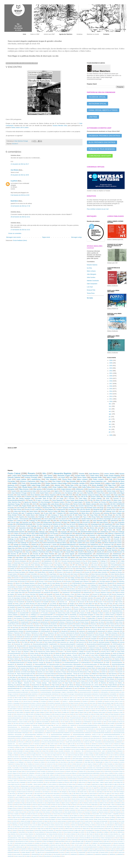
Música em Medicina (97, 628)
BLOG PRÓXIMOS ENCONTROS (102, 142)
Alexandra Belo (36, 483)
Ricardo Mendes (93, 589)
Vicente (81, 474)
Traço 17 (85, 517)
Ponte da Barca (71, 589)
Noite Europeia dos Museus (59, 714)
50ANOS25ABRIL (12, 742)
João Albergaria (91, 274)
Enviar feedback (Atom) (20, 240)
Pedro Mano (53, 589)
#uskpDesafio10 (47, 666)
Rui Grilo (33, 493)
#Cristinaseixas (119, 725)
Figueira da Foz (22, 609)
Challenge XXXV (62, 539)
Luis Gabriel (76, 517)
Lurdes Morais (55, 504)
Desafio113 (28, 637)
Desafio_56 (112, 580)
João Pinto (110, 709)
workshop (106, 513)
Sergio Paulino (69, 683)
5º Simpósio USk (48, 585)
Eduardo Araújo (47, 556)
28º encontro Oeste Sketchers (27, 668)
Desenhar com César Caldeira (45, 672)
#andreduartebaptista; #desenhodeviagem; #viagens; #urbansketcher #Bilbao (59, 692)
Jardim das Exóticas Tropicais (86, 676)
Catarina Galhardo (13, 615)
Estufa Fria (39, 626)
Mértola (87, 628)
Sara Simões (21, 508)
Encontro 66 (45, 578)
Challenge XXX (105, 585)
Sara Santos (78, 720)
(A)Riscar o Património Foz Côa (109, 736)
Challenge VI (104, 561)
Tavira (96, 604)
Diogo (72, 703)
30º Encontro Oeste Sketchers (45, 668)
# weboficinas (64, 725)
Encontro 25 (74, 616)
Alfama (25, 698)
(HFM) (18, 738)
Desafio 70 (88, 670)
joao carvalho (111, 723)
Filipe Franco (43, 596)
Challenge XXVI (110, 548)
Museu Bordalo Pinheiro (15, 515)
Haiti (107, 639)
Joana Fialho (79, 568)
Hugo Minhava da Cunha (45, 609)
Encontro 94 (118, 508)
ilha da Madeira (98, 723)
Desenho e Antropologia (13, 703)
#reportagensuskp (106, 535)
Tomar (111, 604)
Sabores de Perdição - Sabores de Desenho (18, 720)
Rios (19, 642)
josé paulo (116, 558)
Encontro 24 (42, 607)
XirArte (80, 565)
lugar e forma (119, 604)
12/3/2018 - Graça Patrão (67, 738)
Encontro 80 (20, 626)
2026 (111, 360)
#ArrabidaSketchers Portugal (106, 725)
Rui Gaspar (82, 681)
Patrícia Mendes (118, 628)
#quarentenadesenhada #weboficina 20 (62, 733)
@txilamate (119, 742)
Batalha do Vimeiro (49, 635)
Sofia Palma (86, 487)
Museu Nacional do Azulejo (53, 618)
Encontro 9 (69, 581)
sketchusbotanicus (116, 661)
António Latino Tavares (78, 613)
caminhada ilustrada (104, 642)
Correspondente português (86, 615)
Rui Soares (95, 526)
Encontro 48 (118, 539)
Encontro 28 (33, 581)
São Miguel (89, 491)
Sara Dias (63, 720)
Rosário (75, 681)
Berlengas (25, 670)
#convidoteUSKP (24, 613)
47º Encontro (120, 740)
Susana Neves (36, 685)
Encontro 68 (92, 602)
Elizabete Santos (92, 508)
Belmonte (115, 698)
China (16, 650)
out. (110, 409)
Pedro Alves (95, 476)
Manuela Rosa (11, 712)
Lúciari (72, 711)
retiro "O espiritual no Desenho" (31, 513)
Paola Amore (108, 628)
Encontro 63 (57, 546)
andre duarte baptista (72, 611)
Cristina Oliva (99, 615)
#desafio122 (30, 620)
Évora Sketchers (36, 495)
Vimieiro (41, 541)
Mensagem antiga (77, 237)
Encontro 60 (37, 554)
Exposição (64, 532)
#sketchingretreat (55, 736)
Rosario (31, 473)
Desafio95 (81, 637)
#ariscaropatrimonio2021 (27, 731)
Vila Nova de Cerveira (91, 629)
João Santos (48, 476)
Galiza (19, 707)
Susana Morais (18, 661)
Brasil (101, 613)
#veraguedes (35, 622)
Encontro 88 (85, 559)
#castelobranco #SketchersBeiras (75, 731)
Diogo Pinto (107, 539)
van (15, 620)
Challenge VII (12, 517)
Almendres (32, 746)
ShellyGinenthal (36, 519)
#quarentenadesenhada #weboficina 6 (29, 694)
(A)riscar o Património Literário (65, 570)
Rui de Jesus (90, 550)
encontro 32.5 (85, 611)
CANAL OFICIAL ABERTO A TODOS (103, 110)
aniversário (47, 723)
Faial (61, 568)
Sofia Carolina (91, 277)
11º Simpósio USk (49, 696)
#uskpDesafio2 (60, 600)
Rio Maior (57, 718)
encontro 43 (66, 583)
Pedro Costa (24, 565)
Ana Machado (72, 510)
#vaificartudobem (31, 696)
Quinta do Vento (39, 718)
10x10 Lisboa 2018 (50, 519)
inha (105, 723)
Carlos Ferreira (85, 699)
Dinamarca (94, 624)
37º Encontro (44, 613)
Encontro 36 (25, 533)
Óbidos (63, 511)
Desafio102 (62, 624)
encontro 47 (38, 561)
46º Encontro (111, 740)
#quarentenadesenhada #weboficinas (63, 620)
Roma (69, 681)
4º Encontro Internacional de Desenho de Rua (73, 561)
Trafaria (76, 598)
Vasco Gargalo (67, 629)
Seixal (43, 511)
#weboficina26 (54, 622)
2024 (111, 366)
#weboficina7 (101, 533)
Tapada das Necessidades (42, 722)
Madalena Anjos (83, 524)
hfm (44, 473)
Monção (10, 714)
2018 (111, 381)
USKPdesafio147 (88, 722)
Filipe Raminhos (113, 674)
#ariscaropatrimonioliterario (27, 567)
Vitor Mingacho (39, 723)
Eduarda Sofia (101, 703)
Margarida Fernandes (117, 655)
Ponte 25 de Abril (37, 548)
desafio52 (85, 723)
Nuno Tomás (71, 640)
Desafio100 (46, 624)
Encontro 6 (118, 517)
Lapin (121, 639)
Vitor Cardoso (32, 611)
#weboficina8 (34, 530)
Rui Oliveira (80, 604)
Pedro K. (46, 716)
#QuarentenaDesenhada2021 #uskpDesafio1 (65, 690)
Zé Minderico (28, 686)
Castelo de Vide (21, 521)
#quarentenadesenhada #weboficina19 (82, 733)
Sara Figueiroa (58, 565)
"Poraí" (57, 725)
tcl (124, 661)
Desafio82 (49, 559)
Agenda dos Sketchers (66, 34)
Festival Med (94, 587)
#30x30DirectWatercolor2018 (89, 532)
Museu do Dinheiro (58, 657)
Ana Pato (119, 515)
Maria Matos (118, 546)
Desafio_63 (57, 559)
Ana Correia (99, 633)
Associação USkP (117, 570)
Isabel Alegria (78, 502)
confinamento (71, 723)
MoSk (116, 497)
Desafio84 (28, 607)
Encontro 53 (35, 543)
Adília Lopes (62, 744)
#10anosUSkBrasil (98, 688)
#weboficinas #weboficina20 (83, 736)
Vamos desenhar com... (99, 481)
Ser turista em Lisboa (105, 609)
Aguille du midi (71, 744)
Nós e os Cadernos (70, 526)
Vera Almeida (107, 497)
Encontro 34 (15, 554)
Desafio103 (70, 624)
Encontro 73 (24, 526)
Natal (101, 596)
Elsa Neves (97, 672)
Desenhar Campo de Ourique (90, 495)
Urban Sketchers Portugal (19, 493)
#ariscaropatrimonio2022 (85, 692)
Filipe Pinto (112, 485)
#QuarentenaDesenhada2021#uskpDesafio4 (98, 644)
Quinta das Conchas (28, 718)
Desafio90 (120, 670)
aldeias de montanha (39, 686)
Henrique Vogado (50, 707)
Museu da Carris (23, 548)
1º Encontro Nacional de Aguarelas (110, 738)
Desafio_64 (97, 539)
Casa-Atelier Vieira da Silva (43, 498)
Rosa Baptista (49, 510)
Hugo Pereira (108, 530)
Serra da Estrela (34, 629)
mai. (110, 422)
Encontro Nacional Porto (86, 506)
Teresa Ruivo (91, 293)
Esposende (82, 705)
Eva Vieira (37, 523)
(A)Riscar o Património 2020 (45, 567)
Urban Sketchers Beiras (93, 578)
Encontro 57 (59, 607)
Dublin (34, 607)
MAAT (29, 640)
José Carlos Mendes (36, 655)
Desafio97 (99, 650)
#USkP (107, 663)
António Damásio (89, 698)
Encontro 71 (68, 607)
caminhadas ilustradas (87, 598)
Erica (106, 559)
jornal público (119, 723)
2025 (111, 363)
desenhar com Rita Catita (76, 686)
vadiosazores (69, 688)
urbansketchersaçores (48, 570)
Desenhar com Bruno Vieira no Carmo (113, 701)
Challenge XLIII (12, 602)
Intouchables (31, 517)
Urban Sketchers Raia (14, 502)
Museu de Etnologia (35, 714)
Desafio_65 (48, 587)
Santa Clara (55, 720)
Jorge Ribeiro (19, 558)
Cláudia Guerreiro (117, 585)
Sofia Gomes (74, 532)
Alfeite (55, 528)
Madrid (115, 581)
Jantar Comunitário (32, 574)
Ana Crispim (57, 481)
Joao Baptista (43, 504)
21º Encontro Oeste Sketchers (49, 740)
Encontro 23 (19, 550)
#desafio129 (47, 593)
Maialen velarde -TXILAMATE (116, 711)
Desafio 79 (42, 535)
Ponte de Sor (75, 716)
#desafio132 (39, 620)
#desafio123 (11, 664)
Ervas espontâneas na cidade (102, 546)
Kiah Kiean (16, 628)
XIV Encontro (12, 528)
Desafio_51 (57, 526)
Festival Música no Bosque (75, 639)
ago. (110, 414)
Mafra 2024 (104, 711)
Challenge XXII (54, 517)
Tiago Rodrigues (56, 629)
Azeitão (89, 613)
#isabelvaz (48, 733)
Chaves (114, 605)
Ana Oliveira (15, 170)
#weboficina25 (70, 600)
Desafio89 (112, 670)
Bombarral (31, 699)
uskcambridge (59, 688)
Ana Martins (23, 556)
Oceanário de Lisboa (89, 714)
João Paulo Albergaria (100, 709)
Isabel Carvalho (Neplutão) (103, 653)
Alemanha (58, 585)
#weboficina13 (82, 541)
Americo (59, 746)
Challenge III (94, 576)
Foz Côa (81, 616)
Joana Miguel (63, 709)
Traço (113, 523)
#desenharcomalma (54, 664)
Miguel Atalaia (74, 712)
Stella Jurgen (26, 685)
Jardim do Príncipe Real (52, 709)
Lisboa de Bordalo (42, 604)
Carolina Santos (114, 699)
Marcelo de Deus (118, 481)
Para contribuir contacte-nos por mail (98, 209)
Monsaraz (110, 712)
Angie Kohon (47, 648)
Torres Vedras (109, 487)
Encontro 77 (77, 607)
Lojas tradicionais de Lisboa (28, 491)
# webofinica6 (73, 725)
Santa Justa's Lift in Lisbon (20, 127)
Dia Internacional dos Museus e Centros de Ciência (33, 703)
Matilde (14, 483)
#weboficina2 (94, 545)
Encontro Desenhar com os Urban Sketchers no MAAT (43, 568)
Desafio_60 (58, 594)
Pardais (106, 714)
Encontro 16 (121, 672)
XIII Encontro (96, 513)
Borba (37, 699)
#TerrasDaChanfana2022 (34, 593)
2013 (111, 394)
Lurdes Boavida (74, 513)
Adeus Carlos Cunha (52, 744)
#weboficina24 (87, 593)
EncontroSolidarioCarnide (64, 705)
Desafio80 (33, 616)
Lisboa (14, 476)
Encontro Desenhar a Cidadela (75, 651)
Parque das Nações (31, 589)
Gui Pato (25, 653)
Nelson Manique (12, 679)
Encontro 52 (69, 572)
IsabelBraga (101, 707)
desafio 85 (78, 723)
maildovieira (115, 642)
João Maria (13, 677)
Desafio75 (122, 567)
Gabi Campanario (12, 707)
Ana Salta (17, 635)
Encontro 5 (15, 144)
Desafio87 (41, 594)
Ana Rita (75, 576)
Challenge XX (42, 517)
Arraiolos (92, 605)
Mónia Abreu (85, 513)
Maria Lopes (86, 521)
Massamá (69, 677)
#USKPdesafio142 (67, 533)
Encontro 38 (36, 578)
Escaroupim (74, 705)
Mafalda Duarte (105, 655)
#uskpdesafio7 (90, 666)
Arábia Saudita (101, 668)
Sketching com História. (116, 683)
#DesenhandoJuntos (13, 727)
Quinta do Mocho (88, 659)
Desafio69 (12, 607)
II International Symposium (46, 497)
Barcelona (111, 600)
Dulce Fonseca (84, 703)
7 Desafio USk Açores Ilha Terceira (73, 742)
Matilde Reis (66, 712)
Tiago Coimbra (56, 685)
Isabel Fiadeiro (67, 537)
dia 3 (91, 723)
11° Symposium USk (51, 633)
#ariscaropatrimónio (40, 731)
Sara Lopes (108, 618)
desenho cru (94, 535)
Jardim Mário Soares (28, 709)
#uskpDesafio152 (120, 620)
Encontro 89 (65, 517)
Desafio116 (121, 605)
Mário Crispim (112, 477)
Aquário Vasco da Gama (97, 622)
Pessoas (102, 679)
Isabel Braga (36, 485)
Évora (97, 487)
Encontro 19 (57, 587)
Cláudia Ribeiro (70, 552)
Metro (76, 628)
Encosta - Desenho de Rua (47, 639)
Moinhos (10, 657)
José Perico (112, 676)
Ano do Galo (64, 580)
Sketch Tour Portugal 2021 (105, 720)
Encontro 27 (66, 559)
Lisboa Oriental (95, 483)
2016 (111, 386)
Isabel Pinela (50, 676)
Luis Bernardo (57, 493)
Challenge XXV (26, 537)
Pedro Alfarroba (75, 618)
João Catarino (106, 495)
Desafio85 (86, 624)
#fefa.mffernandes (104, 664)
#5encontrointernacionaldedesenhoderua (88, 725)
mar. (110, 427)
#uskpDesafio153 (58, 666)
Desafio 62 (80, 670)
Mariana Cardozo (59, 502)
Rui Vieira (25, 642)
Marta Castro (118, 500)
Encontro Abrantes (96, 559)
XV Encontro (14, 513)
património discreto (12, 725)
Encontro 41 (50, 607)
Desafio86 (46, 602)
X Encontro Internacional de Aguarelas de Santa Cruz (75, 591)
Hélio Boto (26, 504)
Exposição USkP (45, 521)
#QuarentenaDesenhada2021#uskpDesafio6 (112, 727)
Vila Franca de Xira (81, 642)
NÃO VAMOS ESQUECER (39, 533)
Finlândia (10, 604)
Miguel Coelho (83, 712)
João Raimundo (22, 677)
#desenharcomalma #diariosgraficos (72, 664)
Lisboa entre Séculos (20, 511)
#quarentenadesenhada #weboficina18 (44, 600)
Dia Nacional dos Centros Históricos (46, 651)
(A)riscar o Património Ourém (68, 622)
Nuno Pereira (79, 714)
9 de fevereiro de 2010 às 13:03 (20, 195)
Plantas (83, 618)
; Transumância (98, 742)
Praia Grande (103, 716)
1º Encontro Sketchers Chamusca (103, 593)
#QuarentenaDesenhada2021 (16, 500)
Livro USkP (88, 568)
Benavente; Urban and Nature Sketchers (17, 699)
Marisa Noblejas (40, 712)
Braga (102, 508)
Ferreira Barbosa (61, 639)
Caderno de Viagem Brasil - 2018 (72, 699)
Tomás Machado (55, 661)
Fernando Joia (51, 489)
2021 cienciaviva (36, 740)
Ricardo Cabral (78, 609)
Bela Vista (108, 698)
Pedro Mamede (78, 550)
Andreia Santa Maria (104, 570)
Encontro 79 (11, 626)
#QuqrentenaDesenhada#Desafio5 (39, 729)
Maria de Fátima (84, 574)
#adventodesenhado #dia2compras (104, 729)
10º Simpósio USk (57, 552)
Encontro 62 (58, 556)
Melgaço (111, 568)
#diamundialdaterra (39, 733)
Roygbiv (72, 604)
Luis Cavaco (44, 711)
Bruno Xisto (73, 648)
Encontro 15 (112, 672)
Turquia (67, 565)
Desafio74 (81, 552)
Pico (9, 545)
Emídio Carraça (119, 703)
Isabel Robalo (114, 639)
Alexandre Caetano (67, 668)
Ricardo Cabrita (96, 497)
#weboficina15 (117, 554)
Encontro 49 (60, 581)
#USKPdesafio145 (98, 663)
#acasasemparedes (117, 663)
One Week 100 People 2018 (62, 679)
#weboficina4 (40, 528)
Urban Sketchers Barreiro (118, 574)
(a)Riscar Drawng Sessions (28, 738)
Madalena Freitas (34, 628)
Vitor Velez (58, 563)
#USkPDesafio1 (14, 576)
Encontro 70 (67, 546)
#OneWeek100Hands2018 (46, 690)
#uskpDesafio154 (14, 622)
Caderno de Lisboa (62, 635)
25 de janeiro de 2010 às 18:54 (20, 175)
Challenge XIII (114, 561)
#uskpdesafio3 (35, 613)
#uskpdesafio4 (92, 646)
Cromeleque (43, 701)
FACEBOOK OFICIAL (97, 97)
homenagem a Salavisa (99, 686)
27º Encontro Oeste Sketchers (74, 740)
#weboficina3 (108, 524)
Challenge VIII (33, 521)
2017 (111, 384)
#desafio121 (22, 620)
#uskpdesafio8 (102, 646)
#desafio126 (20, 664)
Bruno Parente (64, 648)
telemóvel (51, 688)
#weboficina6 (93, 541)
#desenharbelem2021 (41, 664)
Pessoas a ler (47, 565)
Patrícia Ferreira (78, 504)
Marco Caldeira (117, 513)
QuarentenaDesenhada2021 (14, 718)
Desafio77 (104, 580)
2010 (111, 401)
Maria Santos (68, 628)
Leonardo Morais (18, 711)
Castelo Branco (30, 515)
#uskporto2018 (61, 510)
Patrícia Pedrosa (18, 716)
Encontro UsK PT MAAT (108, 651)
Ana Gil (45, 530)
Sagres (33, 720)
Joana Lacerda (115, 626)
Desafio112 (85, 701)
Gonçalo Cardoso (12, 574)
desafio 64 (64, 686)
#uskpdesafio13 (80, 666)
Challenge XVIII (53, 532)
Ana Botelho (72, 746)
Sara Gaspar (70, 720)
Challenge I (31, 572)
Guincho (42, 707)
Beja (65, 523)
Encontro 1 (61, 651)
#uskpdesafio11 (69, 666)
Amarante (53, 613)
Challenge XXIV (57, 530)
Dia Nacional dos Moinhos (106, 637)
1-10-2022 (40, 696)
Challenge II (42, 532)
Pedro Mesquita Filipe (37, 659)
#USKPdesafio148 (13, 567)
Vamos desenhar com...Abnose (65, 642)
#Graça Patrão (96, 517)
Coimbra (87, 539)
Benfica (18, 670)
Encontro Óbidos (79, 528)
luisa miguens (104, 565)
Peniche (10, 561)
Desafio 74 (96, 670)
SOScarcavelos (49, 598)
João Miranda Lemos (47, 563)
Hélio (95, 523)
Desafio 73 (58, 701)
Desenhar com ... (64, 602)
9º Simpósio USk (30, 497)
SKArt (121, 718)
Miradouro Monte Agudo (99, 712)
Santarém (60, 548)
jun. (110, 419)
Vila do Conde (92, 642)
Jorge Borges (53, 574)
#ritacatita (38, 736)
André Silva (80, 698)
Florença (103, 587)
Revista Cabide (12, 629)
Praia (69, 659)
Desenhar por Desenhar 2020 (53, 616)
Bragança (56, 648)
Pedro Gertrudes (36, 565)
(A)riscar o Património (28, 481)
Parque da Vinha (99, 640)
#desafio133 (48, 620)
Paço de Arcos (25, 659)
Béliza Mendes (54, 699)
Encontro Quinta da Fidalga (23, 596)
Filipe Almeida (71, 481)
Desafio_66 (100, 552)
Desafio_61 (54, 602)
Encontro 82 (62, 535)
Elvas (69, 502)
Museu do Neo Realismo (72, 657)
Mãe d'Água (87, 677)
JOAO (34, 504)
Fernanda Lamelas (78, 483)
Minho (90, 712)
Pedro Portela (49, 659)
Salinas (38, 720)
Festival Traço (82, 515)
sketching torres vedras (40, 688)
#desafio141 (73, 631)
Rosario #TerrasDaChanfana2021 (74, 718)
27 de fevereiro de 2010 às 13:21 (20, 230)
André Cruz (72, 698)
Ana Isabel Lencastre (96, 548)
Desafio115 (38, 602)
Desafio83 (58, 637)
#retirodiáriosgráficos (28, 736)
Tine (62, 722)
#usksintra (72, 736)
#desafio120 (119, 598)
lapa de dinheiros (112, 686)
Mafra (48, 485)
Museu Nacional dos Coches (113, 543)
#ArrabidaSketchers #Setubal (15, 631)
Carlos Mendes (94, 699)
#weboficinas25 (96, 736)
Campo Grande (83, 648)
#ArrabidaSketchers (117, 611)
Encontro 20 (23, 581)
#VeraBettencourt (72, 729)
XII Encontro (51, 541)
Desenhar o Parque (61, 672)
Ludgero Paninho (35, 711)
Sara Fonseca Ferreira (112, 681)
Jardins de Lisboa (93, 626)
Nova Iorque (65, 618)
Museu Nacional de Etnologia (113, 528)
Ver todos (90, 298)
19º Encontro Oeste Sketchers (62, 696)
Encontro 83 (86, 523)
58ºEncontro (29, 742)
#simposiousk (45, 736)
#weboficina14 (90, 533)
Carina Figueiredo (57, 500)
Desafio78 (20, 607)
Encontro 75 (32, 541)
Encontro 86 (105, 594)
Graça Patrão (94, 515)
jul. (110, 417)
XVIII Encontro (83, 535)
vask (76, 688)
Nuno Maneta (70, 714)
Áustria (89, 688)
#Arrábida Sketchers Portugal (35, 663)
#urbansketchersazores (107, 620)
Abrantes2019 (90, 633)
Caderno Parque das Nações (38, 670)
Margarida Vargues (30, 712)
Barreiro (119, 545)
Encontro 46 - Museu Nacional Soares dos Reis (22, 674)
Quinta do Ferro (111, 510)
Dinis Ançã (101, 624)
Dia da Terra (65, 703)
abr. (110, 424)
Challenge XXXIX (31, 535)
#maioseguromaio (96, 524)
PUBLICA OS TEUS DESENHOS (102, 149)
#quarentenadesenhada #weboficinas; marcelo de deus (87, 734)
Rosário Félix (87, 718)
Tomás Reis (69, 485)
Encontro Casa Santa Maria (82, 546)
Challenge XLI (39, 559)
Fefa (111, 479)
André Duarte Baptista (112, 476)
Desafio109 (30, 602)
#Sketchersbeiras (53, 729)
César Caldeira (58, 487)
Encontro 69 (68, 556)
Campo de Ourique (94, 648)
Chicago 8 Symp (79, 508)
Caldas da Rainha (13, 546)
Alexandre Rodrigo (28, 648)
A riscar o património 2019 (24, 744)
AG (71, 563)
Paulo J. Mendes (70, 506)
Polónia (62, 589)
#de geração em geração (105, 731)
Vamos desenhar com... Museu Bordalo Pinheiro (45, 591)
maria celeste (21, 479)
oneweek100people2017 (85, 554)
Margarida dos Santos (82, 596)
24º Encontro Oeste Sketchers (84, 696)
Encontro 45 (83, 602)
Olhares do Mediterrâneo (118, 657)
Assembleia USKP (104, 537)
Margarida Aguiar (98, 510)
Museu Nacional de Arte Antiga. (100, 574)
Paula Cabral (118, 495)
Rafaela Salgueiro (49, 718)
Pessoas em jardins (60, 659)
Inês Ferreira (119, 616)
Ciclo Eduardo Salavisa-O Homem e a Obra (31, 650)
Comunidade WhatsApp (100, 156)
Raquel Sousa (11, 642)
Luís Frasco (56, 711)
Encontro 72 (22, 541)
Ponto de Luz (37, 681)
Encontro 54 (26, 554)
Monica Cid (19, 583)
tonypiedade (27, 725)
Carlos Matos (83, 498)
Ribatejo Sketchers (30, 583)
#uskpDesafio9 (91, 631)
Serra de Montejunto (20, 561)
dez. (110, 404)
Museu (35, 640)
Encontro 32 (121, 552)
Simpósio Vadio (45, 629)
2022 (111, 371)
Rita (63, 718)
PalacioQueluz (75, 679)
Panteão (90, 640)
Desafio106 (19, 637)
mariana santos (120, 489)
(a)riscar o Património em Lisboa (34, 633)
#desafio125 (11, 646)
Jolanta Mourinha (30, 604)
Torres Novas (79, 537)
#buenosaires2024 (51, 731)
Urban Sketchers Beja (23, 591)
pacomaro (58, 523)
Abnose (57, 485)
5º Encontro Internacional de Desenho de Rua (71, 633)
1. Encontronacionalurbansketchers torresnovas (48, 738)
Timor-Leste (39, 642)
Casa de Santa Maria (72, 567)
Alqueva (31, 698)
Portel (89, 716)
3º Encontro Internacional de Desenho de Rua (28, 585)
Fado (35, 596)
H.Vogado (23, 485)
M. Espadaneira (80, 711)
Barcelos (95, 613)
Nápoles (34, 679)
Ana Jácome (62, 519)
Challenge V (84, 567)
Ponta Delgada (17, 681)
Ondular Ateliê (99, 714)
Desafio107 (119, 615)
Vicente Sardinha (112, 722)
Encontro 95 (95, 530)
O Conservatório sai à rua (45, 679)
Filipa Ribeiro (103, 674)
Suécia (35, 661)
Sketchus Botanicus (12, 722)
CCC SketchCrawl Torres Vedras (72, 491)
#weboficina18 (54, 580)
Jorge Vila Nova (63, 574)
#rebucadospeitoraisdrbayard (15, 736)
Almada (110, 515)
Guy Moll (101, 639)
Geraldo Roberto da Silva (89, 519)
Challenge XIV (35, 526)
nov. (110, 406)
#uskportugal (112, 646)
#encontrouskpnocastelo (91, 664)
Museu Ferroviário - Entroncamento (18, 519)
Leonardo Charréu (67, 609)
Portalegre (83, 716)
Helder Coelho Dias (97, 616)
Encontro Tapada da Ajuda (101, 556)
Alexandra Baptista (62, 473)
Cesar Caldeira (60, 670)
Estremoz (89, 705)
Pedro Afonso (67, 550)
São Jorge (32, 722)
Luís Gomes (11, 640)
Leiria (99, 528)
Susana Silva (27, 661)
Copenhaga (36, 701)
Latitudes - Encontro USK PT (75, 655)
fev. (110, 429)
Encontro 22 (117, 498)
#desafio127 (72, 605)
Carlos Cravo (113, 648)
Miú (91, 500)
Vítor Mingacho (51, 479)
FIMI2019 (94, 674)
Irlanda (10, 618)
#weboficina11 (48, 561)
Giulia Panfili (26, 707)
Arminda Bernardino (16, 535)
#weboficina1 (105, 532)
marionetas (106, 661)
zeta (71, 477)
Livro (49, 677)
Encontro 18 (11, 705)
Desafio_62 (51, 572)
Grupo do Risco (34, 707)
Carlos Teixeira (120, 524)
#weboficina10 (108, 517)
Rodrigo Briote (48, 523)
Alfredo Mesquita (24, 746)
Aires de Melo (80, 744)
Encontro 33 (29, 550)
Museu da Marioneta (32, 657)
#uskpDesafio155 (81, 646)
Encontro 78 (114, 563)
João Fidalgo (71, 578)
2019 (111, 378)
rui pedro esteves (27, 688)
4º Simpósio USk (119, 535)
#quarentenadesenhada (30, 476)
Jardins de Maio (104, 626)
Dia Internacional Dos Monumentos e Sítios (80, 672)
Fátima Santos (33, 511)
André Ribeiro (92, 668)
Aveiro (113, 532)
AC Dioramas (36, 744)
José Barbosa (24, 655)
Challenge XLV (94, 585)
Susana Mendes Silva (60, 125)
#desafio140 (65, 631)
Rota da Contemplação (97, 718)
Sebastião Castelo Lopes (64, 598)
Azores (65, 585)
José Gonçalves (18, 618)
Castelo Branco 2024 (13, 624)
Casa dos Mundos (85, 510)
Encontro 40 (27, 563)
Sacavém (100, 618)
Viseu (27, 552)
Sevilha (32, 642)
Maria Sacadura (58, 628)
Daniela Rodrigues (25, 498)
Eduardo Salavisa (92, 265)
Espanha (22, 517)
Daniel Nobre (17, 563)
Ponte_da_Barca (27, 681)
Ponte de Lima (82, 589)
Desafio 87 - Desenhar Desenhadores (72, 701)
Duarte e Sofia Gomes (83, 594)
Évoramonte (17, 644)
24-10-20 (73, 696)
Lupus (59, 554)
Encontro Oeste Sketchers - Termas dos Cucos (71, 674)
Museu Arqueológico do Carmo (109, 519)
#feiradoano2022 (21, 646)
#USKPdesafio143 (117, 644)
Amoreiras (65, 746)
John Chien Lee (14, 655)
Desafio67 (10, 616)
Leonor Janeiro (109, 474)
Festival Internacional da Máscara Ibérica (54, 543)
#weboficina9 (31, 532)
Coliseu (16, 533)
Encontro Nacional (51, 674)
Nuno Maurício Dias (24, 679)
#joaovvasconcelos (115, 692)
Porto (24, 483)
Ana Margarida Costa (54, 698)
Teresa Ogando (70, 554)
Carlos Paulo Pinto (104, 699)
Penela (95, 679)
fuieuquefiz (88, 686)
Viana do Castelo (53, 511)
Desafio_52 (37, 546)
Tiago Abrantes (46, 685)
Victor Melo (27, 570)
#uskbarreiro (82, 631)
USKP (72, 722)
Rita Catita (11, 530)
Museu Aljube (78, 677)
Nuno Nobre (96, 657)
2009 (111, 435)
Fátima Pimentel (49, 554)
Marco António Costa (115, 502)
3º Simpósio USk (97, 600)
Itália (55, 521)
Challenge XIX (46, 526)
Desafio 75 (38, 624)
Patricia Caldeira (14, 659)
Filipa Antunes (24, 489)
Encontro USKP (52, 705)
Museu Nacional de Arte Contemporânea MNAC (52, 640)
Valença (71, 685)
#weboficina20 (77, 593)
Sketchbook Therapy (14, 504)
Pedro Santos (61, 716)
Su (114, 618)
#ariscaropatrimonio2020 (41, 580)
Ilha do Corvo (78, 707)
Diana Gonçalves (120, 637)
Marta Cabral (49, 712)
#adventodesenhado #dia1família (86, 729)
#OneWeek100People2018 (68, 545)
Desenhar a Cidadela (91, 637)
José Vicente (121, 676)
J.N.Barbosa (70, 596)
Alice (105, 600)
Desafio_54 (13, 568)
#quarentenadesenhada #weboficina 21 (39, 646)
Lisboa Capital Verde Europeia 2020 (77, 500)
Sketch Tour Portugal (34, 508)
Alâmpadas (52, 746)
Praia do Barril (111, 716)
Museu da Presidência (45, 657)
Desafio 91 (21, 587)
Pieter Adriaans (110, 679)
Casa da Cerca (70, 524)
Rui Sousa (115, 718)
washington (82, 688)
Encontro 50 (11, 541)
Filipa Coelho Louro (65, 626)
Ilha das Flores (17, 676)
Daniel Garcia (110, 576)
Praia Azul (95, 716)
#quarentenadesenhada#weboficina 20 (113, 734)
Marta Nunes (81, 578)
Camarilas (83, 635)
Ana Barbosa (69, 493)
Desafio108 (76, 650)
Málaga (81, 628)
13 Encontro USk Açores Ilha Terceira (91, 738)
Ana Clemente (80, 746)
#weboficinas (36, 479)
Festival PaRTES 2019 (53, 550)
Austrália (120, 668)
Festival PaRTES (107, 705)
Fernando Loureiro (97, 705)
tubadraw (72, 541)
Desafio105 (21, 602)
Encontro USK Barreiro (92, 651)
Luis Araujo (60, 498)
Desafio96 (100, 701)
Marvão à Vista (98, 511)
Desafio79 (43, 637)
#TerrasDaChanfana (116, 565)
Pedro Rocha (53, 716)
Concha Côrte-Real (30, 594)
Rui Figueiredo (49, 548)
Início (24, 34)
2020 (111, 376)
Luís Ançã (61, 477)
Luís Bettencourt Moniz (100, 568)
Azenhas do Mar (38, 635)
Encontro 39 (76, 559)
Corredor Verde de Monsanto (52, 650)
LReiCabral (117, 709)
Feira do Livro (69, 568)
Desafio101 (54, 624)
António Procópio (31, 477)
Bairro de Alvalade (99, 698)
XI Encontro (100, 506)
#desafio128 (11, 600)
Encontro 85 (71, 515)
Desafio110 (30, 587)
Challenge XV (23, 539)
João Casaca (74, 574)
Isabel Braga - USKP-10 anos (86, 653)
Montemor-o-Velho (118, 712)
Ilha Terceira (59, 707)
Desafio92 (41, 616)
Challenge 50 (24, 624)
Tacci (30, 561)
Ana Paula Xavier (91, 570)
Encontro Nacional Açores (89, 607)
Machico (87, 711)
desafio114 (119, 629)
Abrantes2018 (80, 570)
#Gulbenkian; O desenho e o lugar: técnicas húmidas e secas (23, 690)
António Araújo (111, 491)
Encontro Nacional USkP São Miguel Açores (111, 607)
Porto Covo (119, 640)
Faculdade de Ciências (116, 572)
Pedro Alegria (38, 716)
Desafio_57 (121, 580)
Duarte (11, 639)
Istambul (22, 574)
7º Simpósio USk (61, 513)
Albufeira (57, 668)
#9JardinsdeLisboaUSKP (14, 605)
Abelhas (43, 744)
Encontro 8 (36, 563)
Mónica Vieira (96, 677)
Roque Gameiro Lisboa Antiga (56, 483)
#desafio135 (28, 600)
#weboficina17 (66, 593)
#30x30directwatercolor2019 (17, 663)
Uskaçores (72, 535)
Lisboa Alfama (42, 677)
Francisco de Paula (113, 587)
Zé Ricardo (86, 661)
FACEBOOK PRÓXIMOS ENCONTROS (104, 136)
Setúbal (33, 545)
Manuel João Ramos (47, 628)
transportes (35, 725)
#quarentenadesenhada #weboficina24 (102, 733)
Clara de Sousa (27, 701)
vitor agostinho (109, 598)
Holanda (57, 653)
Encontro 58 (88, 572)
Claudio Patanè (44, 493)
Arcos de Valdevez (27, 635)
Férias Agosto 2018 (118, 705)
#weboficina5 (114, 521)
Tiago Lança (103, 604)
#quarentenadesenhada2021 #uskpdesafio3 (87, 620)
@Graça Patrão (113, 696)
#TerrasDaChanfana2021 (40, 605)
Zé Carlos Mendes (55, 583)
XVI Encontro (54, 533)
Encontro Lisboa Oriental (82, 556)
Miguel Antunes (63, 604)
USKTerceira (116, 589)
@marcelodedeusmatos (109, 742)
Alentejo (88, 502)
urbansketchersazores (103, 554)
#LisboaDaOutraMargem (32, 631)
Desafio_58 (39, 587)
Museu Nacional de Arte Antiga (21, 714)
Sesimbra (116, 609)
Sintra (58, 497)
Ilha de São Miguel (68, 707)
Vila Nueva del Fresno (19, 723)
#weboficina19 (66, 576)
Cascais (14, 491)
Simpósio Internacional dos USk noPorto (87, 683)
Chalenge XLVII (18, 701)
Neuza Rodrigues (46, 714)
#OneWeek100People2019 (71, 663)
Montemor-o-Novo (19, 657)
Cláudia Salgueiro (69, 497)
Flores (121, 674)
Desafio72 (26, 616)
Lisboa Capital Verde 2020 (59, 558)
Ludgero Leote (110, 483)
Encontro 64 (96, 594)
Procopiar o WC (77, 659)
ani (40, 545)
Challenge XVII (43, 515)
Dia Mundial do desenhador (54, 703)
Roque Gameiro (88, 609)
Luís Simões (53, 604)
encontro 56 (104, 591)
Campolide (104, 648)
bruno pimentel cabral (53, 686)
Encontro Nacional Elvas (58, 578)
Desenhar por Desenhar (95, 489)
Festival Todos (11, 609)
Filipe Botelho (58, 506)
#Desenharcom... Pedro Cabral (41, 727)
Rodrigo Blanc (92, 618)
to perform (14, 181)
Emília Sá (104, 672)
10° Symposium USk (107, 545)
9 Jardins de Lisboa (88, 742)
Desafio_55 (86, 563)
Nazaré (30, 500)
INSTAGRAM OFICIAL (98, 104)
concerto (63, 723)
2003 (15, 740)
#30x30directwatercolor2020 (16, 532)
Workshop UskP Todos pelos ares (112, 526)
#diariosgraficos (105, 692)
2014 (111, 391)
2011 (111, 399)
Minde (100, 543)
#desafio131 (29, 664)
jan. (110, 432)
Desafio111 (78, 624)
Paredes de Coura (86, 679)
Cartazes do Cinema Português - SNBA (98, 635)
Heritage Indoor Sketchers (82, 581)
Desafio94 (10, 672)
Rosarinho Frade (83, 526)
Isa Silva (89, 268)
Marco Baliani (20, 712)
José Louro (80, 493)
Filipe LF (122, 491)
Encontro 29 (110, 552)
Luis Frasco (83, 485)
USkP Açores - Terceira (75, 661)
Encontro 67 (104, 563)
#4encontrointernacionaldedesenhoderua (21, 580)
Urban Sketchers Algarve (100, 521)
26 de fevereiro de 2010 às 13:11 (20, 217)
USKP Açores (72, 487)
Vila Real (20, 686)
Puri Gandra (120, 716)
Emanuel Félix (91, 290)
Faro (36, 506)
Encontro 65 (26, 639)
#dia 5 (31, 733)
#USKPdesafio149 (35, 692)
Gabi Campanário (92, 284)
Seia (96, 609)
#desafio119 (64, 605)
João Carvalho (42, 487)
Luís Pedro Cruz (65, 711)
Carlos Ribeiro (74, 585)
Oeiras (98, 500)
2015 (111, 389)
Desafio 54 (51, 701)
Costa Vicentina (66, 650)
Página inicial (46, 237)
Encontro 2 (18, 639)
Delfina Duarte (70, 670)
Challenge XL (84, 585)
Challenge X (29, 559)
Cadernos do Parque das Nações (17, 572)
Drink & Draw (14, 581)
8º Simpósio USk (66, 508)
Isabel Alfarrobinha (28, 676)
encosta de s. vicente (50, 545)
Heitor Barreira (32, 609)
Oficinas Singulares (50, 495)
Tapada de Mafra (55, 722)
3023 (105, 740)
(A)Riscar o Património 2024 (15, 633)
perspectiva (36, 570)
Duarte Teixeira (110, 624)
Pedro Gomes (17, 510)
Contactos (106, 34)
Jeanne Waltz (112, 493)
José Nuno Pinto (79, 709)
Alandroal (94, 744)
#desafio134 (20, 600)
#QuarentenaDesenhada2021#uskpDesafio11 (112, 690)
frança (86, 565)
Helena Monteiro (109, 616)
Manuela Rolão (96, 477)
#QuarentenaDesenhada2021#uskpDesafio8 (18, 729)
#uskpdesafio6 (22, 696)
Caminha (20, 594)
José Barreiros (94, 474)
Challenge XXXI (34, 556)
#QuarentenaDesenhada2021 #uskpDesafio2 (72, 644)
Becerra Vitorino (101, 605)
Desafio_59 (114, 650)
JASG (108, 498)
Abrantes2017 (82, 548)
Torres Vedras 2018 (50, 642)
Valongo (78, 685)
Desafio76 (35, 637)
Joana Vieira (43, 574)
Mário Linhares (91, 271)
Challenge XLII (72, 511)
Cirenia (102, 576)
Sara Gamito (101, 550)
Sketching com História (15, 497)
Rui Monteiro (108, 718)
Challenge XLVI (94, 580)
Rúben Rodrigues (100, 681)
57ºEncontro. (21, 742)
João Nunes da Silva (59, 655)
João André (57, 609)
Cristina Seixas (71, 530)
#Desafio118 (58, 663)
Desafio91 (66, 637)
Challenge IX (117, 537)
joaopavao (99, 598)
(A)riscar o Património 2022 (83, 600)
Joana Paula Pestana (101, 676)
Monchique (94, 596)
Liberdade (27, 711)
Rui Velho (63, 495)
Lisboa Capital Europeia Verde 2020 (37, 558)
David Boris (14, 201)
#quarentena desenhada (26, 528)
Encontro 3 (42, 581)
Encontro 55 (79, 572)
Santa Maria (89, 604)
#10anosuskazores (109, 688)
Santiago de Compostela (21, 545)
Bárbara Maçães (45, 699)
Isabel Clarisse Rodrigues (79, 626)
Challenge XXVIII (40, 537)
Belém (121, 698)
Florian (51, 596)
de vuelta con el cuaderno (107, 629)
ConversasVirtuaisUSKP (46, 615)
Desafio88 (91, 650)
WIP (74, 565)
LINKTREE (93, 117)
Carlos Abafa (109, 622)
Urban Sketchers (113, 550)
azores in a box (56, 723)
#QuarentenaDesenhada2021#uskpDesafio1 (63, 727)
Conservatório (11, 587)
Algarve (56, 491)
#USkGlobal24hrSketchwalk (24, 524)
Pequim (68, 716)
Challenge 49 (84, 580)
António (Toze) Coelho (64, 613)
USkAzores (80, 489)
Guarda (88, 616)
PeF (9, 510)
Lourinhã (77, 521)
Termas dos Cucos (43, 661)
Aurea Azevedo (112, 668)
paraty (121, 686)
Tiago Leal (64, 685)
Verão (105, 722)
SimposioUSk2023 (92, 720)
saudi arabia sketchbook (118, 578)
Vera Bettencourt (78, 629)
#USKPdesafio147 (13, 613)
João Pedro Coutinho (76, 543)
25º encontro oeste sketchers (100, 696)
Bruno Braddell (97, 485)
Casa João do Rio (82, 497)
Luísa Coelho (95, 655)
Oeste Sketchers (22, 495)
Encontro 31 (47, 546)
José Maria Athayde (105, 581)
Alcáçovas (116, 744)
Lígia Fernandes (21, 640)
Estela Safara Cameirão (100, 572)
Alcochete (100, 744)
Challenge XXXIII (65, 528)
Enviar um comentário (15, 233)
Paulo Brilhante (43, 589)
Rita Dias (109, 489)
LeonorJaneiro (32, 677)
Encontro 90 (39, 550)
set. (110, 411)
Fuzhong (86, 639)
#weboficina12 (83, 545)
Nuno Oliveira (109, 596)
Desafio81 (51, 637)
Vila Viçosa (106, 578)
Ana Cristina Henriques (111, 633)
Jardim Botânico (71, 676)
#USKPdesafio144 (86, 663)
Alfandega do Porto (83, 605)
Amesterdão (38, 648)
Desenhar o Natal (28, 651)
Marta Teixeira (58, 712)
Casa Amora (14, 537)
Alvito (46, 746)
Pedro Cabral (14, 473)
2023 (111, 368)
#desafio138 (111, 583)
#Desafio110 (49, 663)
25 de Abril (61, 740)
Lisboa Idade (24, 628)
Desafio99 (50, 594)
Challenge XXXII (75, 523)
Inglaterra (94, 581)
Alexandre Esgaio (64, 476)
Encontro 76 (52, 535)
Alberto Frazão (18, 698)
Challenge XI (34, 615)
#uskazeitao (121, 694)
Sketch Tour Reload (118, 720)
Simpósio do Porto (21, 611)
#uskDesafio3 (64, 736)
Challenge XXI (35, 539)
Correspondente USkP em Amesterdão (66, 615)
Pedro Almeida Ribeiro (116, 559)
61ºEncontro (37, 742)
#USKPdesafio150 (46, 631)
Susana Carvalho (23, 722)
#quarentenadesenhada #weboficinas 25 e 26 (36, 734)
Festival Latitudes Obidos (50, 626)
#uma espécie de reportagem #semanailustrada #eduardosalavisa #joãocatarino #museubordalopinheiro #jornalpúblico (89, 694)
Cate (109, 605)
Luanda (87, 655)
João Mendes (47, 655)
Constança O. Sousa (57, 515)
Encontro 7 (35, 639)
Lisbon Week (103, 504)
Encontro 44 (28, 510)
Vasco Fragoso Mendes (111, 685)
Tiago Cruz (44, 481)
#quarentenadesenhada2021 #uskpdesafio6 (29, 666)
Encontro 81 (41, 674)
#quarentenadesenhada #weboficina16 (49, 694)
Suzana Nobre (80, 476)
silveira (21, 725)
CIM (61, 699)
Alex (20, 648)
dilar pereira (37, 489)
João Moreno (91, 528)
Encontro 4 (60, 572)
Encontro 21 (17, 578)
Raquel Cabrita (99, 659)
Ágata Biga (51, 725)
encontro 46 (95, 591)
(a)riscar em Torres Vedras (103, 666)
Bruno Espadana (93, 561)
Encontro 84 (110, 602)
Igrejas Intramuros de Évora (69, 653)
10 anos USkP (48, 513)
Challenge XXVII (48, 539)
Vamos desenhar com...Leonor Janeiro (92, 685)
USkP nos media (112, 506)
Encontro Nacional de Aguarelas (38, 705)
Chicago (109, 508)
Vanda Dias (99, 491)
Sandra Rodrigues (46, 720)
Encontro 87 (83, 530)
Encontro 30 (51, 581)
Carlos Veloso (119, 622)
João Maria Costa (89, 709)
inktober (66, 563)
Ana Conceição (91, 537)
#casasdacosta (61, 731)
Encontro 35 (27, 578)
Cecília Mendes (74, 519)
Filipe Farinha (119, 602)
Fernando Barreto (85, 511)
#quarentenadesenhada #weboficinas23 (60, 734)
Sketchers (104, 683)
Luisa (50, 711)
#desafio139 (96, 692)
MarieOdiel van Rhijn (38, 618)
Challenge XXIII (46, 506)
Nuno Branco (66, 504)
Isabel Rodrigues (60, 676)
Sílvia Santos (107, 500)
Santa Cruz (22, 530)
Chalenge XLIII (24, 615)
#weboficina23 (121, 583)
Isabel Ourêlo (94, 707)
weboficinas (106, 611)
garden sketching (96, 611)
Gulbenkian (115, 556)
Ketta (77, 495)
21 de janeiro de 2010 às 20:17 (20, 164)
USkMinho (64, 661)
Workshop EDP (48, 508)
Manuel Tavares (18, 589)
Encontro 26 (18, 705)
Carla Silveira (118, 541)
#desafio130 (56, 631)
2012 (111, 396)
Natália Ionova (119, 677)
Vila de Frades (30, 723)
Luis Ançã (90, 287)
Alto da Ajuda (40, 746)
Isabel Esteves (104, 523)
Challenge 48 (74, 580)
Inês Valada (86, 707)
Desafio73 (84, 650)
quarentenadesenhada (14, 688)
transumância (114, 591)
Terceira (119, 530)
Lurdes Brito (38, 510)
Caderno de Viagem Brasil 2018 (114, 613)
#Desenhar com (119, 688)
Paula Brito (90, 493)
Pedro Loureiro (98, 479)
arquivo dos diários (96, 661)
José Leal (121, 511)
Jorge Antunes (66, 489)
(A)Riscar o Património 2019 (40, 552)
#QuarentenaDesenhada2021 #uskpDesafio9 (88, 690)
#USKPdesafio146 (53, 605)
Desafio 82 (104, 670)
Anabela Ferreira (19, 559)
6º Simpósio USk (105, 541)
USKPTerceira (78, 722)
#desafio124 (101, 583)
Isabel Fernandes (40, 676)
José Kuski (71, 709)
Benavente (11, 670)
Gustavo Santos (34, 653)
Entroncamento (29, 626)
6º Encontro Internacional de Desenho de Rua (52, 742)
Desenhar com (27, 523)
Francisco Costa (60, 596)
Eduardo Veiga (110, 703)
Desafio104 (105, 567)
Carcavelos (51, 670)
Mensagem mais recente (13, 237)
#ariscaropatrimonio (90, 583)
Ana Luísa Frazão (45, 491)
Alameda (87, 744)
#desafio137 (56, 593)
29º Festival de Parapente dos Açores (92, 740)
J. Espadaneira (47, 477)
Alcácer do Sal (108, 744)
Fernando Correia (83, 587)
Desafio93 (73, 637)
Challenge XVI (25, 543)
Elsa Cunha (119, 624)
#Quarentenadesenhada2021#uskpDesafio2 (18, 692)
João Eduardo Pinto (65, 521)
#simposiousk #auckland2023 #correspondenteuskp (46, 576)
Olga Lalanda (105, 657)
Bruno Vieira (82, 477)
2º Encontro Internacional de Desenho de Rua (49, 524)
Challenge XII (12, 539)
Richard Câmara (23, 629)
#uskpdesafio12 (13, 696)
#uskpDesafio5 (25, 622)
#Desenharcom (27, 605)
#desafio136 (79, 533)
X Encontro (71, 498)
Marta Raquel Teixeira (59, 677)
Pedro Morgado (110, 640)
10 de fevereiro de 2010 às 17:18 (20, 206)
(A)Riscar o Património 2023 (115, 631)
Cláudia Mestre (27, 487)
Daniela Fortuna (110, 615)
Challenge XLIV (95, 567)
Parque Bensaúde (114, 714)
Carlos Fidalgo (26, 546)
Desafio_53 (90, 552)
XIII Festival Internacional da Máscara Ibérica (51, 611)
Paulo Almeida (33, 598)
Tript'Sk (67, 722)
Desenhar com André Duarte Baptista (25, 672)
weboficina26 (43, 725)
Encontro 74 (101, 602)
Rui (41, 598)
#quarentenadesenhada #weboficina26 (63, 646)
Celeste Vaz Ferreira (100, 502)
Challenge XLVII (12, 543)
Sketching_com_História (14, 685)
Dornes (77, 703)
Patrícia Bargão (120, 568)
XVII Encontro (62, 541)
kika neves (94, 565)
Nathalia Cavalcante (93, 281)
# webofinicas (26, 644)
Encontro (66, 616)
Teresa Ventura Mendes (102, 558)
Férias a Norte (19, 604)
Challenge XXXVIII (76, 539)
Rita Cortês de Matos (16, 570)
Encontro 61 (95, 563)
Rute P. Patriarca (105, 589)
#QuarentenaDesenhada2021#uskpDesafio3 (87, 727)
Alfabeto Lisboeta (91, 504)
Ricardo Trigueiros (42, 583)
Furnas (10, 676)
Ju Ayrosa (27, 618)
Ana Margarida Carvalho (41, 698)
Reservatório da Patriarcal (58, 681)
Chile (31, 624)
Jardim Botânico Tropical (15, 709)
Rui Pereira (90, 681)
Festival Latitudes (96, 498)
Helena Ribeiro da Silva (47, 653)
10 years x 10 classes (42, 500)
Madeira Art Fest (95, 711)
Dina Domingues (46, 502)
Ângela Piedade (27, 506)
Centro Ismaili (84, 576)
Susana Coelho (70, 548)
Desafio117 (93, 701)
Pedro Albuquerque (28, 716)
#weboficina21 (44, 622)
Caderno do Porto (73, 635)
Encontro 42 (22, 568)
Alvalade (77, 668)
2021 (111, 373)
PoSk (70, 495)
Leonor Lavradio (90, 543)
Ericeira (88, 674)
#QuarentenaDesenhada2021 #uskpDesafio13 (45, 644)
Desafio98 (106, 650)
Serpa (84, 720)
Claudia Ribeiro (41, 572)
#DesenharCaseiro (25, 727)
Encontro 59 (66, 587)
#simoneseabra (26, 576)
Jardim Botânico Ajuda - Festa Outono (115, 707)
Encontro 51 (26, 705)
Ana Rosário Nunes (83, 622)
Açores (122, 474)
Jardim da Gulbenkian (119, 653)
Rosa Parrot (101, 493)
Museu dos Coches (86, 657)
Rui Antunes (109, 659)
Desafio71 (113, 567)
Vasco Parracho (98, 722)
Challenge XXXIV (110, 511)
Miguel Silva (11, 548)
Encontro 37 (74, 602)
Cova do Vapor (15, 523)
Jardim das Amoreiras (40, 709)
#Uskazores (63, 729)
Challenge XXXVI (54, 537)
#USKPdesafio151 (77, 583)
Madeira (73, 558)
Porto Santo (46, 681)
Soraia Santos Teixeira (85, 558)
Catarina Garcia (115, 635)
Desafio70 (78, 563)
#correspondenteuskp (91, 731)
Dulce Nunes (93, 703)
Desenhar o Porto (69, 594)
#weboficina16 (12, 556)
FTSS (74, 587)
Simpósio (117, 659)
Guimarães (94, 639)
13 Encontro (77, 738)
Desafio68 (18, 616)
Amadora (83, 668)
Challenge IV (119, 600)
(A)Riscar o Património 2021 (116, 533)
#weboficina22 (101, 631)
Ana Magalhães (60, 567)
